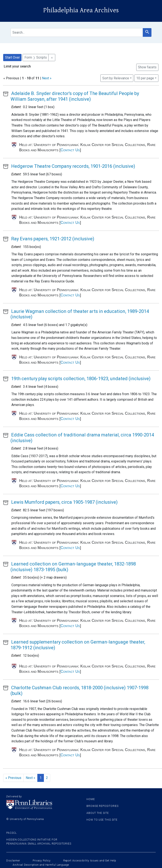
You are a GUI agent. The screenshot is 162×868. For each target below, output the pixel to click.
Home (91, 799)
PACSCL (11, 833)
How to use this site (102, 820)
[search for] (77, 32)
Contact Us (70, 150)
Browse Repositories (103, 806)
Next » (47, 78)
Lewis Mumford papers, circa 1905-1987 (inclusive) (64, 502)
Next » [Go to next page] (30, 778)
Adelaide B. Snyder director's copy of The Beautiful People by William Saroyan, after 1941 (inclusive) (75, 96)
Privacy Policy (42, 861)
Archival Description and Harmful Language (41, 865)
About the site (98, 813)
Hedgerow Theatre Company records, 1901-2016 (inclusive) (73, 166)
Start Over (12, 57)
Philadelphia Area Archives (81, 10)
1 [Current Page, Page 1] (41, 778)
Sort (116, 78)
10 (145, 78)
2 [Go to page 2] (47, 778)
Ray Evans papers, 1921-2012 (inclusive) (53, 239)
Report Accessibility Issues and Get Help (90, 861)
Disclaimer (13, 861)
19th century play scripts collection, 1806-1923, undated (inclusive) (81, 379)
